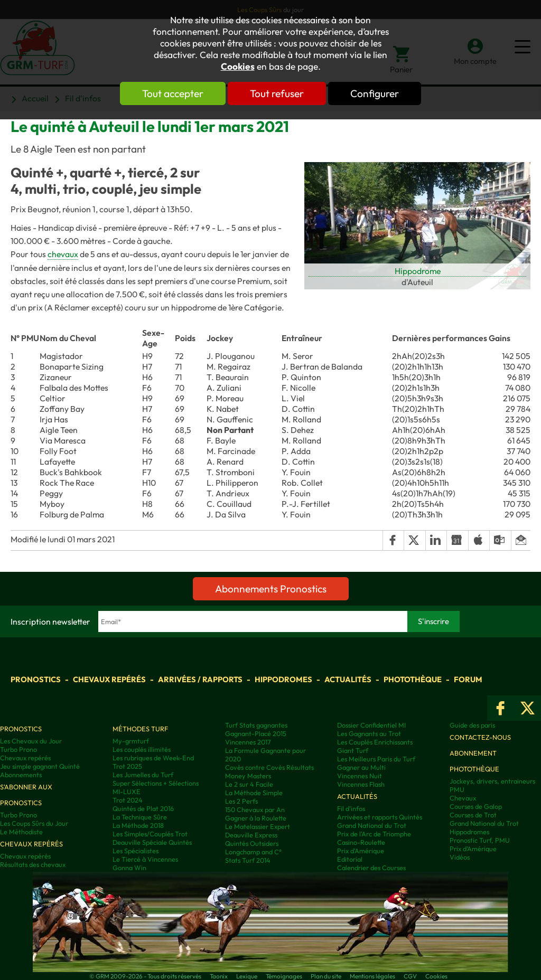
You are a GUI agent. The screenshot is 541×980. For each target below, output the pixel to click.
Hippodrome (418, 271)
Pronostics (36, 679)
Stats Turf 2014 (248, 860)
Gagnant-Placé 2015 (256, 733)
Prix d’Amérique (473, 849)
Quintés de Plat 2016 (143, 808)
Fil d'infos (351, 808)
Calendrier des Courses (371, 868)
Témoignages (284, 976)
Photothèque (413, 679)
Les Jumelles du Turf (143, 775)
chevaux (63, 254)
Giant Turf (353, 750)
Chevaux (463, 798)
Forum (468, 679)
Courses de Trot (473, 815)
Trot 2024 (128, 800)
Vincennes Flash (361, 784)
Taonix (219, 976)
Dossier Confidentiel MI (371, 725)
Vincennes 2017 (248, 742)
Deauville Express (251, 835)
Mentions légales (372, 976)
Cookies (238, 67)
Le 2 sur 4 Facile (249, 784)
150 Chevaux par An (255, 809)
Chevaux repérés (109, 679)
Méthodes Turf (140, 729)
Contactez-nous (480, 737)
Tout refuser (277, 93)
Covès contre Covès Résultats (269, 767)
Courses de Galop (476, 806)
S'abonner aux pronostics (26, 795)
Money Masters (248, 776)
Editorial (350, 859)
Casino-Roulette (361, 842)
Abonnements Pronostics (271, 589)
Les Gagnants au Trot (369, 733)
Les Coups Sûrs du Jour (34, 823)
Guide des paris (472, 725)
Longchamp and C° (253, 852)
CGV (410, 976)
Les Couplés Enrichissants (375, 742)
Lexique (247, 976)
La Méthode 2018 (138, 825)
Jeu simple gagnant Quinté (40, 766)
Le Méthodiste (21, 832)
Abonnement (473, 753)
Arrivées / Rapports (200, 679)
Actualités (348, 679)
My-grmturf (131, 741)
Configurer (375, 93)
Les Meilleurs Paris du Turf (376, 759)
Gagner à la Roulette (256, 818)
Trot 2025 (127, 766)
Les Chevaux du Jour (31, 741)
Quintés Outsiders (252, 843)
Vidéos (460, 857)
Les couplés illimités (142, 749)
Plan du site (326, 976)
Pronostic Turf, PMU (480, 840)
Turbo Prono (18, 749)
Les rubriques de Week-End (153, 758)
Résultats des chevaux (33, 864)
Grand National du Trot (372, 825)
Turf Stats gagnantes (256, 725)
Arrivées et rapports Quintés (380, 817)
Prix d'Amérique (361, 851)
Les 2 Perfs (241, 801)
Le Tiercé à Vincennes (145, 859)
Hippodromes (283, 679)
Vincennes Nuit (360, 776)
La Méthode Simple (254, 793)
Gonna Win (129, 868)
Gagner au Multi (361, 767)
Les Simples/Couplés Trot (150, 834)
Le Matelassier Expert (258, 826)
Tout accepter (173, 93)
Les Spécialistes (136, 851)
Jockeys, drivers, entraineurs (492, 781)
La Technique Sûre (140, 817)
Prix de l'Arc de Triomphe (374, 834)
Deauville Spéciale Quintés (152, 842)
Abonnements (21, 775)
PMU (457, 789)
